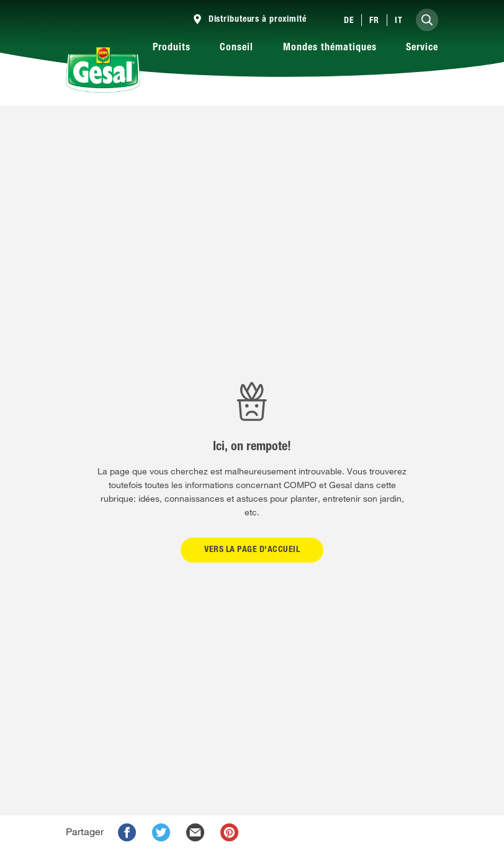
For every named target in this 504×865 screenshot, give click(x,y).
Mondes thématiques (330, 48)
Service (422, 48)
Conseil (236, 48)
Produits (172, 48)
